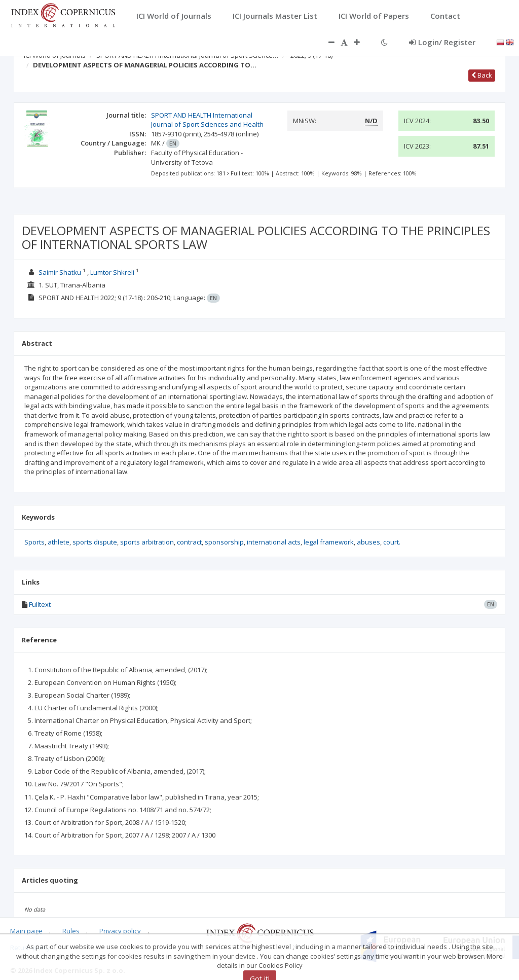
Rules (71, 931)
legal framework (329, 542)
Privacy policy (120, 931)
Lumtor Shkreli (112, 272)
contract (189, 542)
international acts (274, 542)
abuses (368, 542)
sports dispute (95, 542)
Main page (26, 931)
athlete (59, 542)
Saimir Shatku (60, 272)
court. (392, 542)
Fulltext (40, 604)
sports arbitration (147, 542)
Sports (34, 542)
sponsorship (224, 542)
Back (482, 75)
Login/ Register (442, 42)
